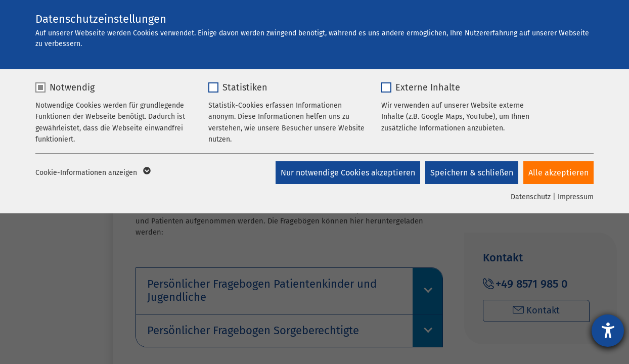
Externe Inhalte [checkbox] (428, 87)
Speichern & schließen (472, 173)
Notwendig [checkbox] (72, 87)
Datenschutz (531, 197)
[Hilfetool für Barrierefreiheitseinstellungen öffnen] (608, 331)
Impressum (576, 197)
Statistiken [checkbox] (245, 87)
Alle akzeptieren (558, 173)
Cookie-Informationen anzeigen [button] (92, 173)
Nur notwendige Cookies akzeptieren (348, 173)
